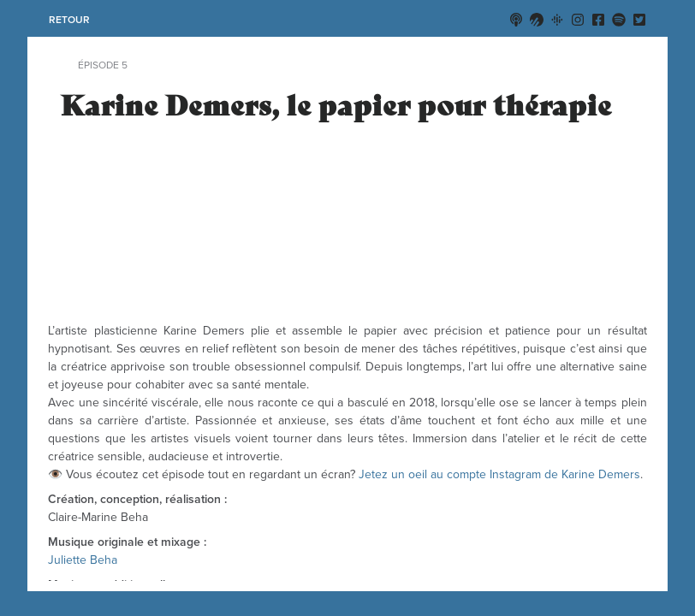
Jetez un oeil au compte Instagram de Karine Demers (499, 474)
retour (69, 20)
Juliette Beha (83, 560)
